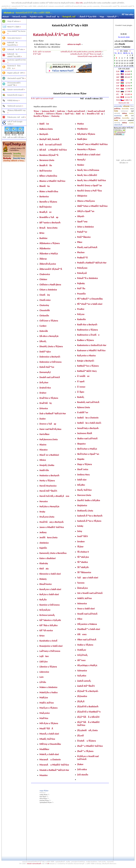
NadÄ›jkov (82, 139)
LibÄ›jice (44, 662)
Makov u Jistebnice (48, 687)
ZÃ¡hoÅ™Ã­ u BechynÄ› (88, 691)
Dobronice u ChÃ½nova (50, 362)
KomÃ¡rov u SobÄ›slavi (50, 589)
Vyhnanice (82, 671)
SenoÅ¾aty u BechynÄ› (88, 428)
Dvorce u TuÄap (48, 424)
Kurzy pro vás (124, 103)
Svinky (80, 526)
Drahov (43, 393)
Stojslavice (82, 505)
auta (132, 118)
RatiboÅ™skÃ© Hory (87, 371)
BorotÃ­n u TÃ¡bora (41, 116)
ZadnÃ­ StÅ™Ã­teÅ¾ (86, 686)
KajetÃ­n (43, 548)
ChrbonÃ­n (44, 316)
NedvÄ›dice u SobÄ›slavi (89, 155)
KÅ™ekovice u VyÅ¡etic (50, 620)
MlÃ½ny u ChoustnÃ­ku (50, 744)
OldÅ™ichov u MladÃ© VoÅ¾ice (92, 206)
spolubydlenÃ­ (60, 862)
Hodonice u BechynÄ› (50, 475)
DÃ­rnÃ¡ (43, 341)
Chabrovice (45, 274)
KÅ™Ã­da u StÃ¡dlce (48, 625)
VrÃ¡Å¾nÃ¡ (82, 655)
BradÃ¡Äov (45, 212)
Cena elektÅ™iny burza (16, 31)
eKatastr (6, 17)
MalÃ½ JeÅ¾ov (47, 703)
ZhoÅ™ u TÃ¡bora (85, 751)
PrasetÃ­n (81, 294)
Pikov (80, 242)
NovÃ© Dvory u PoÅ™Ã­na (89, 191)
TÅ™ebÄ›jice (83, 557)
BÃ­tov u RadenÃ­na (48, 176)
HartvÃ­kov (44, 434)
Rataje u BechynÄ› (86, 361)
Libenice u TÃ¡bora (48, 667)
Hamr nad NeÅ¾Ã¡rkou (50, 429)
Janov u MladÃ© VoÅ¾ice (52, 527)
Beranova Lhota (47, 160)
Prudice (81, 309)
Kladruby (44, 563)
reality (68, 862)
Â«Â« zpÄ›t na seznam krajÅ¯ (42, 98)
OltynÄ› (81, 216)
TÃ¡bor (36, 111)
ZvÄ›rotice (82, 769)
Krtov (42, 636)
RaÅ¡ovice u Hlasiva (86, 356)
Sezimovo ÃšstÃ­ (48, 111)
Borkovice (44, 197)
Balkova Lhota (46, 129)
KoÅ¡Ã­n (43, 600)
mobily (131, 113)
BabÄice (80, 114)
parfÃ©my (117, 109)
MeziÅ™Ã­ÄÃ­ (46, 729)
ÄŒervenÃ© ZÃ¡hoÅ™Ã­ (51, 269)
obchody (117, 113)
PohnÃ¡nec (82, 268)
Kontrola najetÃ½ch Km (17, 60)
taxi (132, 116)
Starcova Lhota (84, 495)
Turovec (81, 583)
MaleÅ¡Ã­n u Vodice (49, 692)
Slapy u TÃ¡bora (85, 464)
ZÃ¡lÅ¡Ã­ (81, 701)
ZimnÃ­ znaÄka (53, 17)
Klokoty (43, 579)
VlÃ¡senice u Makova (87, 624)
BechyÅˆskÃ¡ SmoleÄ (50, 139)
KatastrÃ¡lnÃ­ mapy (15, 95)
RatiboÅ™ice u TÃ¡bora (88, 366)
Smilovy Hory (83, 475)
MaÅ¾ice (44, 718)
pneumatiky (118, 106)
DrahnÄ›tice (45, 388)
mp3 (132, 111)
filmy (132, 106)
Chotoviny (55, 116)
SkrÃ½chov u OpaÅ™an (88, 454)
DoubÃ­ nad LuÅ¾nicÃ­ (50, 377)
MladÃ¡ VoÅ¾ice (47, 739)
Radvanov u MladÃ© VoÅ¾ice (91, 350)
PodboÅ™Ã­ (82, 258)
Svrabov (81, 542)
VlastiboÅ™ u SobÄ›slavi (89, 629)
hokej (116, 111)
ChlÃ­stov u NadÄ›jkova (50, 285)
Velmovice (82, 603)
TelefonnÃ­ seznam (15, 106)
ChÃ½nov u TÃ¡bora (54, 114)
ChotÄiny (45, 295)
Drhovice (44, 408)
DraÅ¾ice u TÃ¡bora (49, 398)
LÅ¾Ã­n (43, 682)
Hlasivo (43, 445)
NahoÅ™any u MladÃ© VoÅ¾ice (92, 144)
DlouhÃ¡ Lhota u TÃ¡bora (51, 346)
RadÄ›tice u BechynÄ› (87, 325)
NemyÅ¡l (81, 160)
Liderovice (44, 672)
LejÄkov (44, 656)
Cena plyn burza (14, 38)
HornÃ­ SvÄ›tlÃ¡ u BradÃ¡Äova (54, 496)
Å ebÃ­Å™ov (83, 412)
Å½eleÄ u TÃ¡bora (87, 741)
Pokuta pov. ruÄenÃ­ (16, 117)
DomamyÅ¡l (45, 372)
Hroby (42, 512)
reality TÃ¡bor (44, 795)
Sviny (80, 531)
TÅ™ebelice (83, 562)
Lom (41, 677)
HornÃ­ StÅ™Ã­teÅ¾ (48, 491)
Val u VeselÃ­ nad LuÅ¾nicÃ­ (90, 593)
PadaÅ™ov (82, 232)
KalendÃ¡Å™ (112, 17)
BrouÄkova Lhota (48, 228)
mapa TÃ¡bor (44, 791)
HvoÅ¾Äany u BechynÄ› (52, 522)
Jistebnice (44, 543)
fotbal (132, 109)
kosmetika (125, 109)
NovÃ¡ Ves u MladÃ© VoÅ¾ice (92, 180)
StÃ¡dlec (81, 485)
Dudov (43, 419)
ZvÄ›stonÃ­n (83, 775)
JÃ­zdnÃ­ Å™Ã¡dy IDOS (88, 17)
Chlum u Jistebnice (48, 290)
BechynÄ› (40, 114)
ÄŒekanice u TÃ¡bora (50, 243)
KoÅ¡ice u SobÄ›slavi (49, 594)
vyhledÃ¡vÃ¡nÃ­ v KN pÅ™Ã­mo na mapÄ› (86, 54)
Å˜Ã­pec (81, 392)
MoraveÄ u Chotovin (50, 760)
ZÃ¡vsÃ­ (80, 736)
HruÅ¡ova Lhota (47, 517)
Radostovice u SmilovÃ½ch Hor (92, 345)
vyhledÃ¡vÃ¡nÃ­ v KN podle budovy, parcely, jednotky (81, 52)
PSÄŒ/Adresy (13, 100)
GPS (126, 116)
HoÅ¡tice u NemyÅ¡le (49, 506)
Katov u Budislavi (47, 558)
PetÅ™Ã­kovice (84, 237)
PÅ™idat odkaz (128, 14)
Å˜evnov (81, 387)
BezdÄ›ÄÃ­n (46, 165)
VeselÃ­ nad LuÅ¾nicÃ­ (96, 111)
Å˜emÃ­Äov (83, 376)
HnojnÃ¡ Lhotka (47, 465)
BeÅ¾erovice (46, 171)
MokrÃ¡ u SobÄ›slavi (49, 754)
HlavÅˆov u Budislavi (49, 455)
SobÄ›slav (61, 111)
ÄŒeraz (43, 259)
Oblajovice (82, 196)
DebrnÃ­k (44, 331)
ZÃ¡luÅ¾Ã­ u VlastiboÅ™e (89, 712)
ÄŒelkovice (45, 248)
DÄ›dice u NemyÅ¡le (49, 336)
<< (118, 51)
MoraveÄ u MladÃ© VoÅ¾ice (54, 765)
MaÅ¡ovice (45, 713)
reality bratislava (92, 862)
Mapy (102, 17)
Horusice (44, 501)
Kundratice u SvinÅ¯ (49, 641)
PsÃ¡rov (81, 314)
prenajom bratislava (78, 862)
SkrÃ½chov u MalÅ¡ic (87, 449)
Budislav (43, 238)
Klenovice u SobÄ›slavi (50, 574)
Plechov (81, 252)
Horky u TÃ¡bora (47, 481)
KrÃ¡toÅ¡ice (45, 610)
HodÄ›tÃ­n (44, 470)
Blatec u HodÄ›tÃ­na (49, 191)
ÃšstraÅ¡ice (83, 588)
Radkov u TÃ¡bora (86, 340)
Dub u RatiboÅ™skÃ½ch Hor (53, 413)
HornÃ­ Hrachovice (48, 486)
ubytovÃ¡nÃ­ (118, 125)
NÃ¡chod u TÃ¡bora (86, 134)
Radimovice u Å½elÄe (88, 335)
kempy (99, 864)
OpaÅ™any (69, 114)
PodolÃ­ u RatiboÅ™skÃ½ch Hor (92, 263)
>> (130, 51)
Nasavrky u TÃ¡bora (86, 149)
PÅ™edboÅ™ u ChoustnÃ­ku (90, 299)
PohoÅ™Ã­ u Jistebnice (88, 278)
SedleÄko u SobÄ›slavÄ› (89, 423)
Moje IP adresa (13, 21)
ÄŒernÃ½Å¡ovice (48, 264)
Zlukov (80, 764)
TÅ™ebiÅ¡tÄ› (83, 567)
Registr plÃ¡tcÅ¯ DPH (16, 73)
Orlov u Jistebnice (86, 227)
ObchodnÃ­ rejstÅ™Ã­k (16, 78)
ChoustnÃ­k (45, 310)
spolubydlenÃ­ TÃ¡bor (46, 802)
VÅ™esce (81, 660)
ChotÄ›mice (45, 300)
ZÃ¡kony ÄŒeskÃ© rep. (17, 110)
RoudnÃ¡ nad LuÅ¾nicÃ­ (88, 402)
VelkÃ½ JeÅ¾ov (85, 598)
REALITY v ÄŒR (13, 27)
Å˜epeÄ (82, 381)
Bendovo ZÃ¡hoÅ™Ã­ (49, 155)
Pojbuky (81, 283)
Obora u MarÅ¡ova (86, 201)
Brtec (42, 233)
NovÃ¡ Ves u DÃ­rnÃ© (87, 175)
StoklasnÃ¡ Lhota (85, 511)
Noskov (81, 165)
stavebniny (118, 116)
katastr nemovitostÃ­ (34, 864)
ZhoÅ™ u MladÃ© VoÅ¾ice (90, 746)
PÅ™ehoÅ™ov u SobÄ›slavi (90, 304)
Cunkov (43, 326)
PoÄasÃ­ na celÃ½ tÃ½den (14, 137)
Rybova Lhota (84, 407)
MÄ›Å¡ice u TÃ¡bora (49, 723)
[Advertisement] (14, 204)
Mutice (81, 124)
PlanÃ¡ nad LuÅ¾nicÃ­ (76, 111)
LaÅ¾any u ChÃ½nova (50, 651)
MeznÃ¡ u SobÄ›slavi (49, 734)
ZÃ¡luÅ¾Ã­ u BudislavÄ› (88, 707)
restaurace (125, 111)
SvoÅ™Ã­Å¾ (83, 536)
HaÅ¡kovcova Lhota (49, 439)
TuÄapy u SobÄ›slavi (88, 578)
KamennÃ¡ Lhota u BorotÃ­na (53, 553)
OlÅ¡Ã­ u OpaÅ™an (86, 211)
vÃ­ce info (79, 3)
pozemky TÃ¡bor (44, 800)
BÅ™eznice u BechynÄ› (50, 223)
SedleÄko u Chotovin (88, 418)
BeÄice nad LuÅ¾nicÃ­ (51, 145)
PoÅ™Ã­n (81, 288)
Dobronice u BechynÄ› (50, 357)
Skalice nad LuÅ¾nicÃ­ (87, 438)
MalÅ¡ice (44, 698)
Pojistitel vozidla (36, 17)
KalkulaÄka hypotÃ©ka (12, 44)
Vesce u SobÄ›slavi (86, 609)
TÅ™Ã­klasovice (84, 572)
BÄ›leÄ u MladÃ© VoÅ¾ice (53, 150)
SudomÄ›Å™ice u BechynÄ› (90, 516)
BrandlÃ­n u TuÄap (95, 114)
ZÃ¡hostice (82, 696)
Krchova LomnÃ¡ (47, 615)
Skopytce (81, 444)
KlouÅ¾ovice (46, 584)
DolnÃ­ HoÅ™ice (47, 367)
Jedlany (43, 532)
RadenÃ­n (81, 319)
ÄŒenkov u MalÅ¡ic (49, 254)
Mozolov (44, 775)
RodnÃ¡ (81, 397)
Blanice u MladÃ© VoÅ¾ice (52, 181)
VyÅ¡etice (82, 676)
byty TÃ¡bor (43, 797)
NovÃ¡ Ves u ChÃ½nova (88, 170)
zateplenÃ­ (131, 120)
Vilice (80, 619)
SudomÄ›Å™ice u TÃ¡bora (89, 521)
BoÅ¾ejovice (46, 207)
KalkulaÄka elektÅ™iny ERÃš (14, 55)
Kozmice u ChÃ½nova (49, 605)
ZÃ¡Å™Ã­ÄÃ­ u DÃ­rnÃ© (88, 717)
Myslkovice (82, 129)
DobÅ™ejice (45, 352)
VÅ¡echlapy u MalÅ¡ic (87, 665)
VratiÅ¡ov (82, 650)
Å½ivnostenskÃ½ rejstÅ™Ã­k (14, 84)
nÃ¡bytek (126, 106)
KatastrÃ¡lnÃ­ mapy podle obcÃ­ (90, 56)
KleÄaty (44, 569)
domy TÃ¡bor (43, 799)
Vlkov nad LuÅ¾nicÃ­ (87, 640)
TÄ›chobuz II (83, 552)
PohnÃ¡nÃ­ (82, 273)
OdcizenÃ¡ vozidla (19, 17)
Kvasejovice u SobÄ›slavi (51, 646)
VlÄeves (82, 634)
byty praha (102, 862)
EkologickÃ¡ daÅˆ (69, 17)
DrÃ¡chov (44, 382)
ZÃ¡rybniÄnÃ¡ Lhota (87, 730)
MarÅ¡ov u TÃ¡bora (48, 708)
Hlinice (43, 460)
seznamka (110, 862)
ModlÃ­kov (44, 749)
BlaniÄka (45, 186)
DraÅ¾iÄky (46, 403)
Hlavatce (43, 450)
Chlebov (43, 279)
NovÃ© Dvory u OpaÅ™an (90, 185)
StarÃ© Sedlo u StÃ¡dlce (89, 500)
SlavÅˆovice (83, 469)
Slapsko (81, 459)
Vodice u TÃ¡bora (85, 645)
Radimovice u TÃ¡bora (88, 330)
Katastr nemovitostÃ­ (15, 89)
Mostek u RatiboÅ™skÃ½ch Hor (54, 770)
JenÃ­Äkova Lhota (48, 537)
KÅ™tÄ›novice (46, 630)
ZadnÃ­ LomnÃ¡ (84, 681)
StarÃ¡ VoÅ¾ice (84, 490)
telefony (125, 113)
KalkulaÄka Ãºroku (15, 49)
